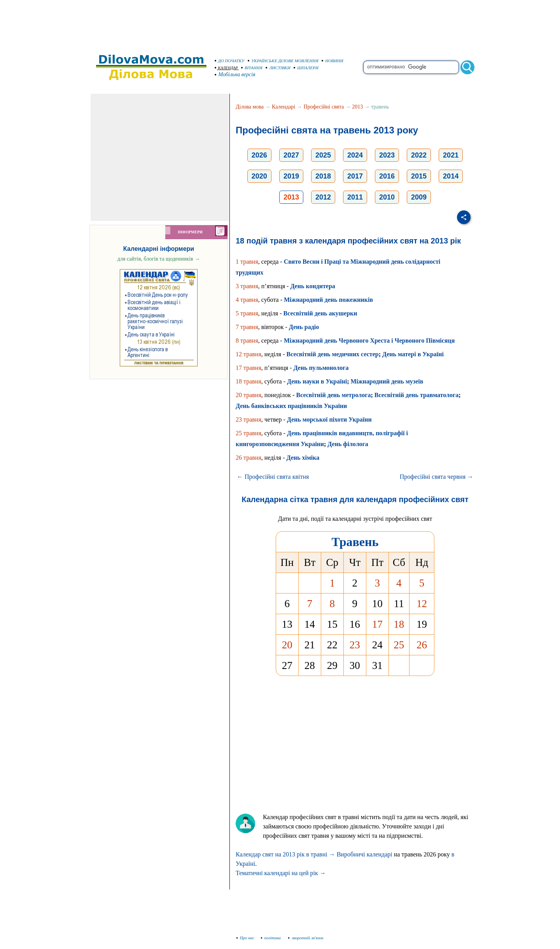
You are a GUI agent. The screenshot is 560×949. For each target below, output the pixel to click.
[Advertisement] (280, 23)
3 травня (247, 286)
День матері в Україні (413, 354)
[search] (411, 67)
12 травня (248, 354)
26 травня (248, 458)
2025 (323, 155)
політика (272, 938)
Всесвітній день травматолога (416, 395)
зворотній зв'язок (306, 938)
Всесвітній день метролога (333, 395)
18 (399, 624)
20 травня (248, 395)
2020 (259, 176)
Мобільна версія (235, 74)
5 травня (247, 313)
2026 (259, 155)
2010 (387, 197)
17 (377, 624)
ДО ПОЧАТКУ (230, 61)
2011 (355, 197)
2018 (323, 176)
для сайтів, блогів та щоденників (159, 259)
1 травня (247, 262)
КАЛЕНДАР (226, 68)
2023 (387, 155)
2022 (419, 155)
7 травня (247, 327)
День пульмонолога (321, 368)
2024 (355, 155)
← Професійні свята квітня (273, 477)
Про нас (246, 938)
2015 (419, 176)
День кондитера (312, 286)
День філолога (348, 444)
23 (355, 645)
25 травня (248, 433)
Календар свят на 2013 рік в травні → (285, 854)
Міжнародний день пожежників (328, 300)
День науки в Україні (317, 381)
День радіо (304, 327)
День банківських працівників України (291, 406)
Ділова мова (250, 107)
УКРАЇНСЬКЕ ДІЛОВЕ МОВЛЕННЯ (283, 61)
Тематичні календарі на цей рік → (281, 873)
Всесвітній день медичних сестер (332, 354)
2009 (419, 197)
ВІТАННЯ (252, 68)
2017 (355, 176)
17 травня (248, 368)
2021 (451, 155)
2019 (291, 176)
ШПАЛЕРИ (306, 68)
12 (422, 604)
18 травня (248, 381)
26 (422, 645)
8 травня (247, 341)
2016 (387, 176)
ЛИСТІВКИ (278, 68)
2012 (323, 197)
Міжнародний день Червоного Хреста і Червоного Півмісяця (369, 341)
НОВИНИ (332, 61)
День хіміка (303, 458)
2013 (357, 107)
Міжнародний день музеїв (387, 381)
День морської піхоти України (329, 419)
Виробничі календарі (365, 854)
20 (287, 645)
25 (399, 645)
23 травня (248, 419)
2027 (291, 155)
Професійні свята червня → (437, 477)
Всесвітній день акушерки (320, 313)
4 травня (247, 300)
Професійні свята (324, 107)
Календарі (283, 107)
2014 (451, 176)
